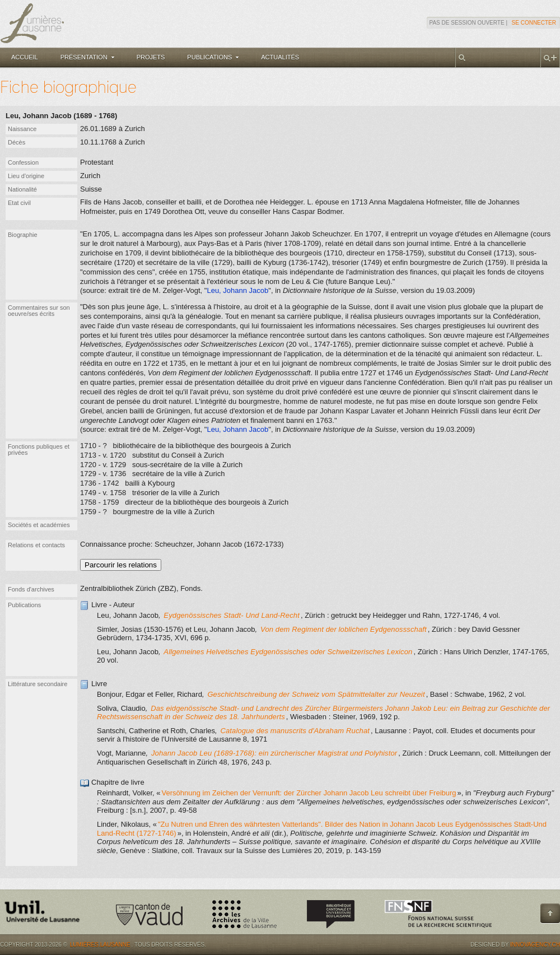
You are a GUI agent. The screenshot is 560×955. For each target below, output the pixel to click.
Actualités (280, 57)
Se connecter (534, 23)
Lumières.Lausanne (100, 945)
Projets (151, 57)
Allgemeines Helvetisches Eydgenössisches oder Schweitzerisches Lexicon (288, 652)
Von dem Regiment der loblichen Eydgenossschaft (344, 629)
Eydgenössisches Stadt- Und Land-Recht (232, 615)
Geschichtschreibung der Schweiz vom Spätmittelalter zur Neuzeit (316, 694)
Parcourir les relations (121, 565)
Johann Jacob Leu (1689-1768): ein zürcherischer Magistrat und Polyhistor (274, 753)
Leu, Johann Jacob (237, 290)
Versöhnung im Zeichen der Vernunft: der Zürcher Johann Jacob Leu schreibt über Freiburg (309, 793)
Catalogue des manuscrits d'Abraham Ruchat (295, 731)
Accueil (25, 57)
